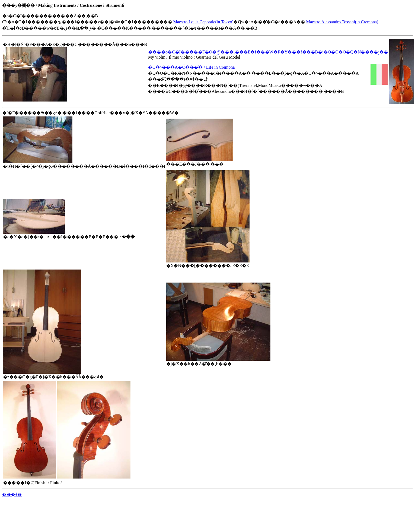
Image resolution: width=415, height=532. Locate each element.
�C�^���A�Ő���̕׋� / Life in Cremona (191, 67)
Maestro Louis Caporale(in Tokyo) (203, 22)
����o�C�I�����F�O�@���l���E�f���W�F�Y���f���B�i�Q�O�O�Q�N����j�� (268, 52)
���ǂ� (12, 494)
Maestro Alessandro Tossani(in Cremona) (342, 22)
